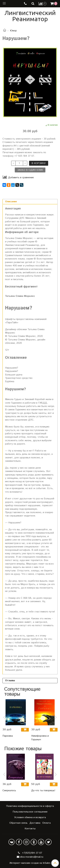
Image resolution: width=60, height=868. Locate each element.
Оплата (46, 823)
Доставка (35, 823)
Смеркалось (9, 791)
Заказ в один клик (30, 170)
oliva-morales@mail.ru (32, 857)
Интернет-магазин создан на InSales (30, 863)
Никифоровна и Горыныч (40, 738)
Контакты (30, 829)
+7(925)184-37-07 (32, 853)
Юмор (13, 31)
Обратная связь (18, 823)
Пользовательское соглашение (30, 812)
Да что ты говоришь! (43, 791)
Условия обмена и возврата (30, 817)
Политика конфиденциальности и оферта (30, 806)
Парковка (8, 736)
